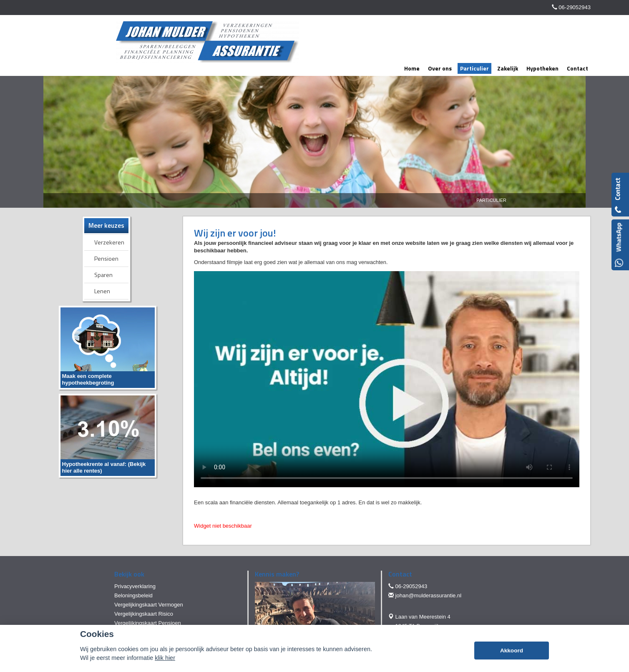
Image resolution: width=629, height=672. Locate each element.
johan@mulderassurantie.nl (428, 595)
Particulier (491, 200)
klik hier (165, 658)
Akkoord (512, 651)
